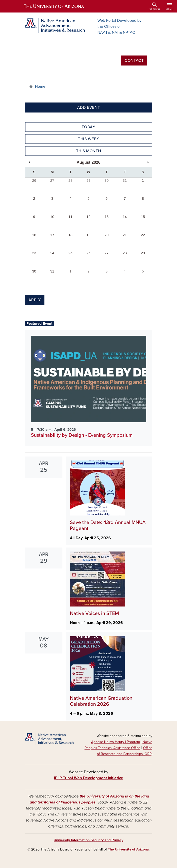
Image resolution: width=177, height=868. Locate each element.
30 (107, 180)
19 (88, 235)
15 (143, 217)
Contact (134, 60)
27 (52, 180)
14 (125, 217)
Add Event (89, 107)
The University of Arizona (128, 849)
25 (70, 253)
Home (40, 86)
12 (88, 217)
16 (34, 235)
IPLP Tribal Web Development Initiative (88, 778)
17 (52, 235)
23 (34, 253)
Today (88, 127)
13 (107, 217)
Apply (35, 300)
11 (70, 217)
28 (70, 180)
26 (34, 180)
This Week (88, 139)
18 (70, 235)
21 (125, 235)
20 (107, 235)
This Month (88, 151)
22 (143, 235)
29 (88, 180)
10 (52, 217)
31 (125, 180)
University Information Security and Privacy (88, 840)
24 (52, 253)
